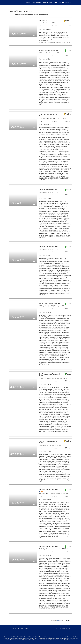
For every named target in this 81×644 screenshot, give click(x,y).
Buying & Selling (48, 2)
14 (66, 620)
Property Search (36, 2)
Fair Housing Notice (70, 631)
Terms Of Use (54, 628)
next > (70, 620)
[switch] (34, 34)
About (56, 2)
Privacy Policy (65, 628)
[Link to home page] (10, 3)
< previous (54, 620)
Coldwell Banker (19, 628)
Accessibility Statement (52, 631)
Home (28, 2)
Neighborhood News (65, 2)
